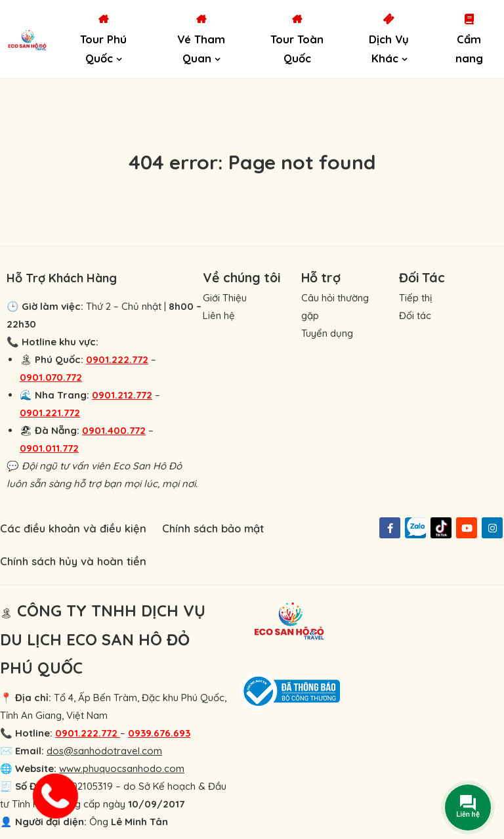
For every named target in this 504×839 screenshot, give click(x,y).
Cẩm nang (469, 49)
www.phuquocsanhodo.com (122, 768)
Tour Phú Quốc (103, 49)
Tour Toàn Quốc (297, 49)
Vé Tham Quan (201, 49)
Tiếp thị (415, 298)
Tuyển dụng (327, 333)
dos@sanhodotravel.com (104, 751)
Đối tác (415, 315)
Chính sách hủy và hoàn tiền (73, 561)
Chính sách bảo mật (213, 528)
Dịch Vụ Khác (389, 49)
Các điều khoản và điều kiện (73, 528)
